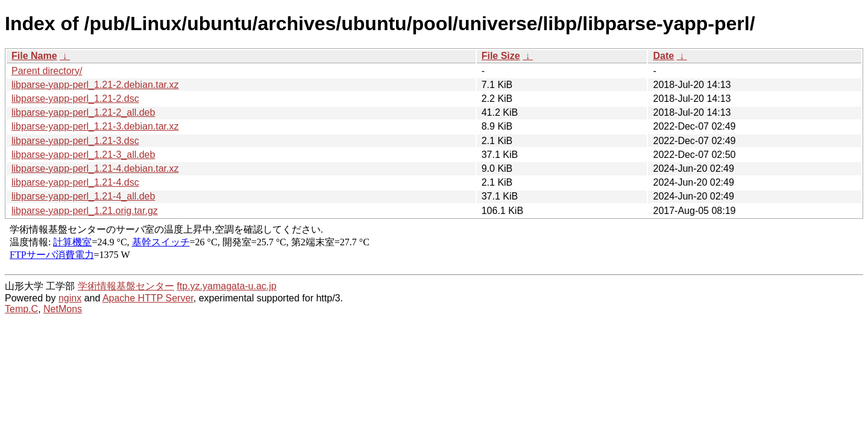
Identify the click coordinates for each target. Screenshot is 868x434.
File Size (501, 56)
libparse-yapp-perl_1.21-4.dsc (75, 182)
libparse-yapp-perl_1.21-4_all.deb (83, 196)
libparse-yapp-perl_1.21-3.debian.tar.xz (95, 126)
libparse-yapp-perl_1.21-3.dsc (75, 141)
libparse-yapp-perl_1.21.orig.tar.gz (85, 211)
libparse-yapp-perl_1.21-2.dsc (75, 99)
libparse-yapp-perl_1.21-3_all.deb (83, 155)
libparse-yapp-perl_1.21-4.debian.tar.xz (95, 168)
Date (663, 56)
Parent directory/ (47, 71)
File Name (34, 56)
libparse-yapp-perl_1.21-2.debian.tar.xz (95, 85)
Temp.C (21, 309)
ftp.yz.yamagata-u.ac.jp (226, 286)
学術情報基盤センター (126, 286)
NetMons (63, 309)
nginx (70, 298)
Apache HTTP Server (148, 298)
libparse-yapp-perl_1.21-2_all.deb (83, 112)
